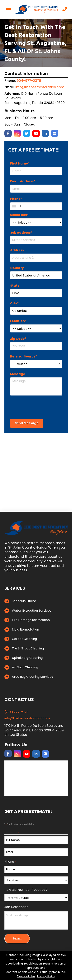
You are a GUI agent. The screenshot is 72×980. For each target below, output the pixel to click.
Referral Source (24, 356)
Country (17, 268)
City (14, 303)
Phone (16, 199)
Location (18, 321)
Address (17, 250)
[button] (8, 8)
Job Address (21, 233)
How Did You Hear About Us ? (26, 890)
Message (18, 374)
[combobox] (14, 206)
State (15, 286)
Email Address (23, 181)
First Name (20, 163)
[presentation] (39, 407)
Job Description (16, 907)
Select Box (19, 215)
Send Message (27, 423)
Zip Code (18, 339)
